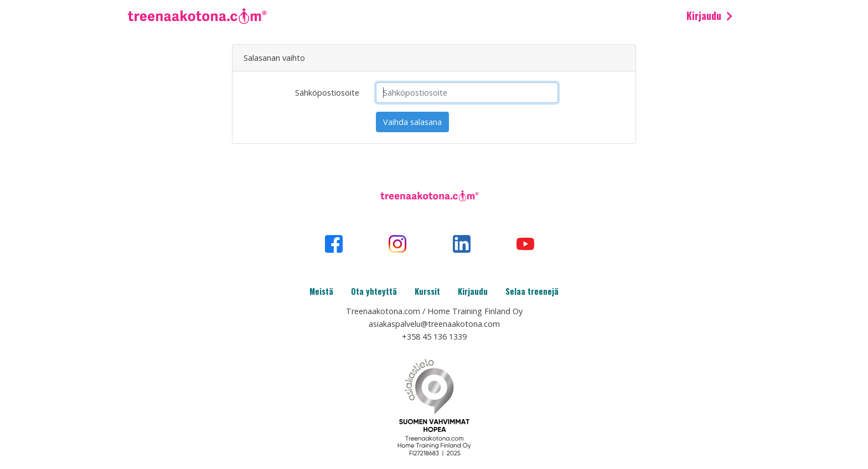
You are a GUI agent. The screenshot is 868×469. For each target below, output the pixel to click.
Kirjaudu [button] (704, 15)
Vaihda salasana (412, 122)
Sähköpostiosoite (327, 93)
